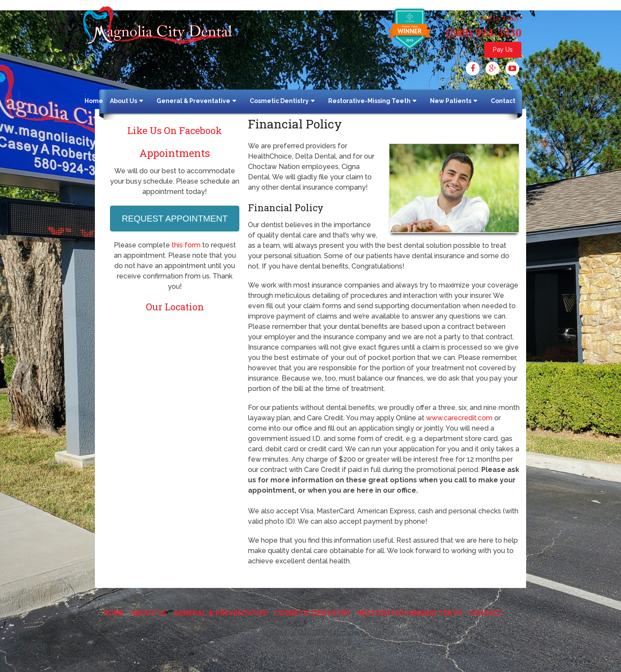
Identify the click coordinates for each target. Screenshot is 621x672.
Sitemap (288, 641)
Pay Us (503, 50)
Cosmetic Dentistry (279, 101)
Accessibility (325, 641)
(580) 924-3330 (484, 33)
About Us (124, 101)
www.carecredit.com (459, 418)
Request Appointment (174, 219)
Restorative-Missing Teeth (369, 101)
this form (186, 245)
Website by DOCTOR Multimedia (310, 632)
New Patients (451, 101)
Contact (503, 101)
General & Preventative (193, 101)
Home (94, 101)
